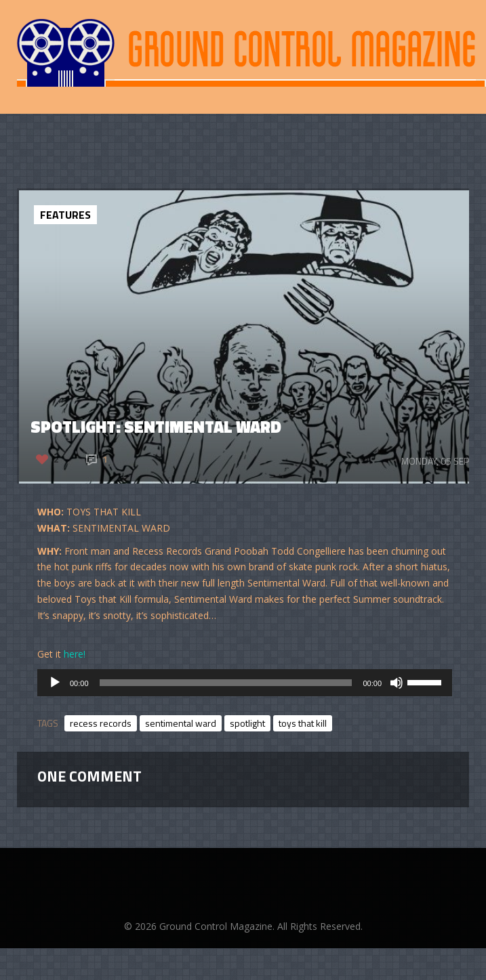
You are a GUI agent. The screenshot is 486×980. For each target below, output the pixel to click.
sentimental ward (181, 723)
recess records (101, 723)
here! (75, 654)
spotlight (247, 723)
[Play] (55, 683)
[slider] (226, 683)
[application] (245, 683)
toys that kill (303, 723)
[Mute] (397, 683)
